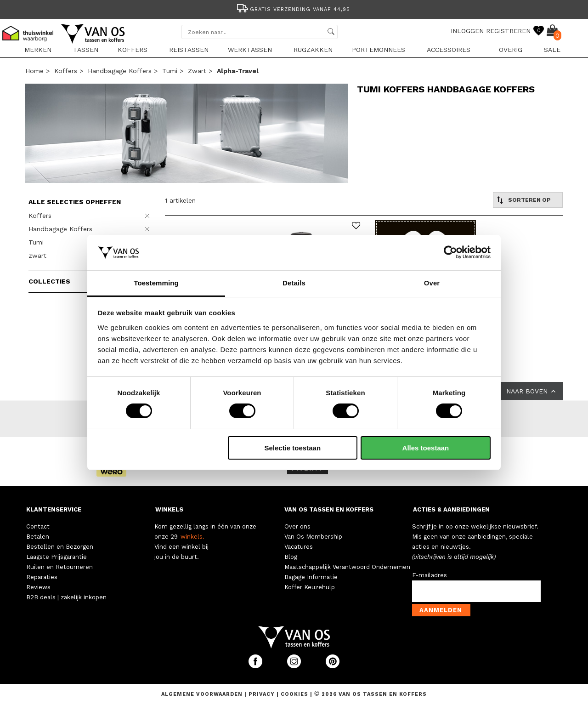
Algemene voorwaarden (203, 694)
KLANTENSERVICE (54, 509)
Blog (291, 557)
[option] (294, 9)
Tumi (170, 71)
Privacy (263, 694)
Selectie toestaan (293, 448)
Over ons (297, 526)
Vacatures (299, 547)
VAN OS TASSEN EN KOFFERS (329, 509)
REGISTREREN (508, 31)
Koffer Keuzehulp (310, 587)
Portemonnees (379, 50)
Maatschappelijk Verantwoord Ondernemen (347, 567)
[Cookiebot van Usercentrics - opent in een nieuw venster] (450, 252)
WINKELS (169, 509)
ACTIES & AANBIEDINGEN (451, 509)
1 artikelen (180, 200)
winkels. (192, 537)
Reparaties (42, 577)
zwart (197, 71)
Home (34, 71)
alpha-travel (238, 71)
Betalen (38, 537)
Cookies (294, 694)
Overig (511, 50)
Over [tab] (432, 283)
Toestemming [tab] (156, 283)
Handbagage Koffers (120, 71)
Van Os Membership (313, 537)
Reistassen (189, 50)
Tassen (86, 50)
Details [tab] (294, 283)
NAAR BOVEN (532, 391)
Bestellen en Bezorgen (60, 547)
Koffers (133, 50)
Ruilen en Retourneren (59, 567)
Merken (38, 50)
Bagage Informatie (311, 577)
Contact (38, 526)
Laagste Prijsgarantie (57, 557)
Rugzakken (313, 50)
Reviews (38, 587)
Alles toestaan (426, 448)
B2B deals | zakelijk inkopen (66, 597)
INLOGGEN (467, 31)
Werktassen (250, 50)
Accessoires (449, 50)
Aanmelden (441, 610)
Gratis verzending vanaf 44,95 (293, 9)
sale (552, 50)
